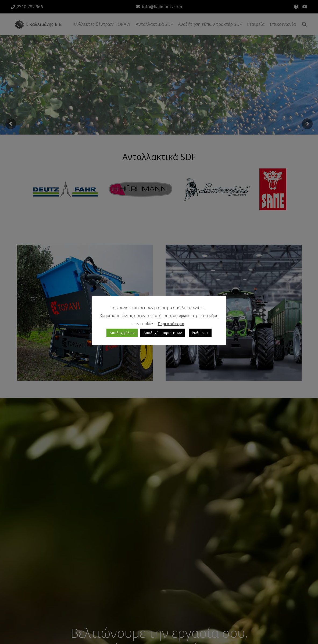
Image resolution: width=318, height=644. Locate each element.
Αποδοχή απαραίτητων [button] (163, 333)
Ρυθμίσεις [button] (200, 333)
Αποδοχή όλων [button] (122, 333)
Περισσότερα (171, 323)
